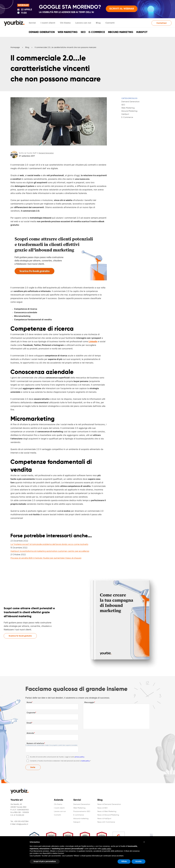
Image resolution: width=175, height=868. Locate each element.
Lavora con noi (83, 23)
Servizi (32, 23)
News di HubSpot (104, 818)
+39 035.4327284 (21, 821)
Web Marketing (68, 32)
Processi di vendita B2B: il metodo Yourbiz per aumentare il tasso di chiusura (46, 558)
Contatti (110, 23)
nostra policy (85, 761)
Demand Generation (42, 32)
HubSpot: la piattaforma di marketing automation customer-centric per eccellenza (50, 551)
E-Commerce (127, 117)
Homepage (15, 47)
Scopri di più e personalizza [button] (45, 861)
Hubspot (142, 32)
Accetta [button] (138, 861)
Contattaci (162, 23)
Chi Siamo (65, 23)
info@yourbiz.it (22, 824)
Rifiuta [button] (124, 861)
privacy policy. (80, 757)
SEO (83, 32)
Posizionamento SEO (82, 811)
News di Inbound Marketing (108, 815)
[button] (144, 842)
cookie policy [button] (106, 849)
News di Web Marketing (107, 811)
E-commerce (97, 32)
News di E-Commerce (106, 822)
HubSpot (125, 114)
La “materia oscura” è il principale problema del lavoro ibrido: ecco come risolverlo (49, 544)
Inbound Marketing (129, 111)
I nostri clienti (48, 23)
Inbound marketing (121, 32)
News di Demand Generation (109, 804)
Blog (98, 23)
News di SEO (102, 808)
